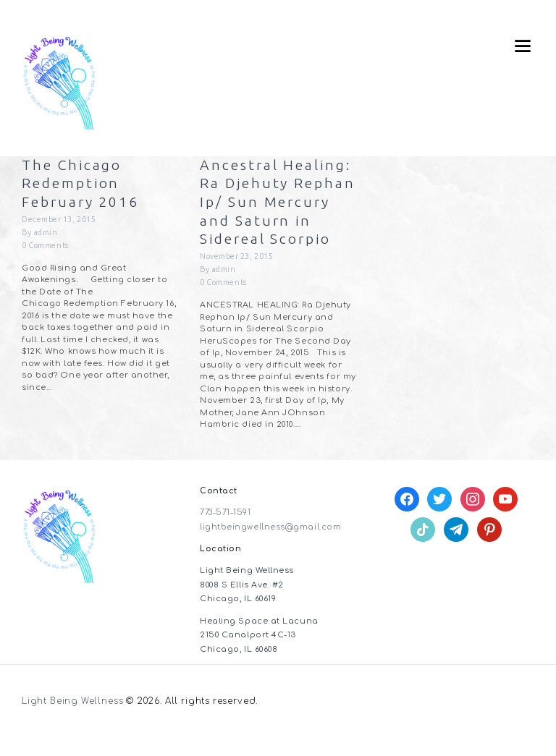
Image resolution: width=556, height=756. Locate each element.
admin (46, 233)
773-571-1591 (226, 532)
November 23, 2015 (237, 276)
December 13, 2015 (59, 220)
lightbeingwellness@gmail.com (270, 547)
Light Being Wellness (73, 722)
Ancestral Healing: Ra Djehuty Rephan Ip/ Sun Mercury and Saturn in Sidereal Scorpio (277, 212)
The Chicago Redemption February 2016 (82, 184)
